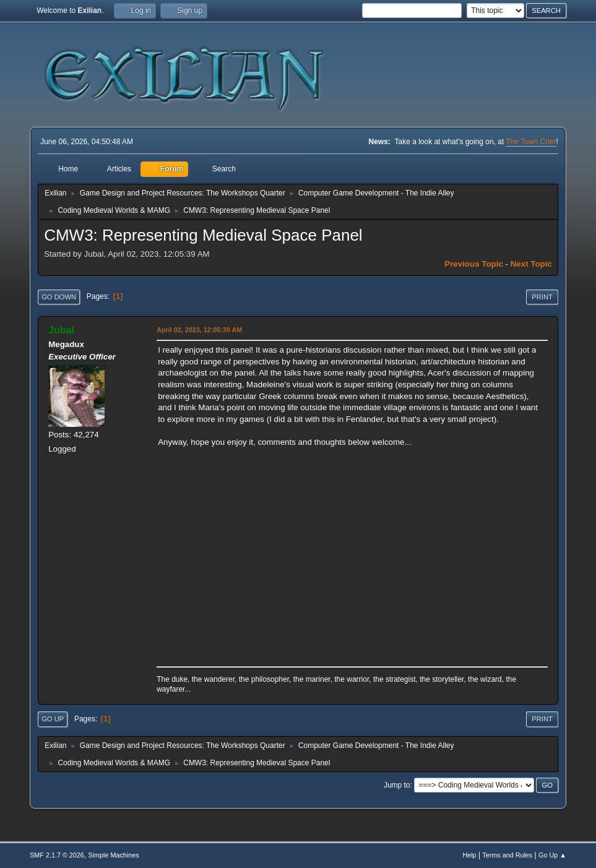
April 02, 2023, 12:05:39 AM (199, 330)
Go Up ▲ (552, 855)
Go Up (53, 719)
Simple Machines (113, 855)
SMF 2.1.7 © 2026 (57, 855)
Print (542, 297)
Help (469, 855)
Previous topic (474, 264)
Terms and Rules (507, 855)
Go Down (59, 297)
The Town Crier (531, 142)
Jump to (397, 785)
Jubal (61, 330)
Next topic (531, 264)
